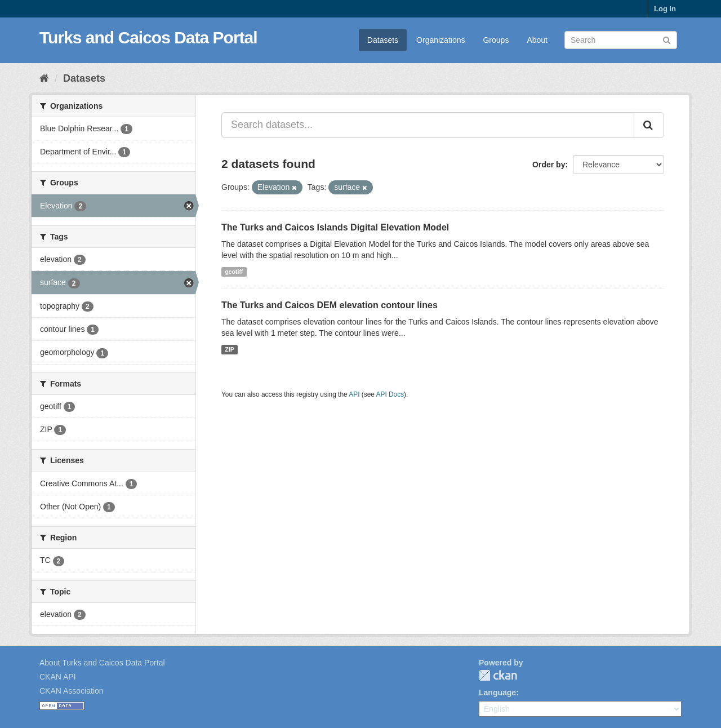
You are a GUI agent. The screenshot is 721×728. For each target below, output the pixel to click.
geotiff (234, 272)
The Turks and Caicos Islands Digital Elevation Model (335, 227)
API (354, 394)
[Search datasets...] (428, 125)
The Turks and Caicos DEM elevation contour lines (330, 305)
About (537, 40)
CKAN (498, 675)
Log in (665, 9)
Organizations (440, 40)
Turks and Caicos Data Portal (148, 37)
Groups (496, 40)
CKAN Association (72, 691)
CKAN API (58, 677)
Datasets (383, 40)
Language (497, 693)
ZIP (229, 349)
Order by (549, 165)
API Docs (390, 394)
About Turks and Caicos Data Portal (102, 663)
